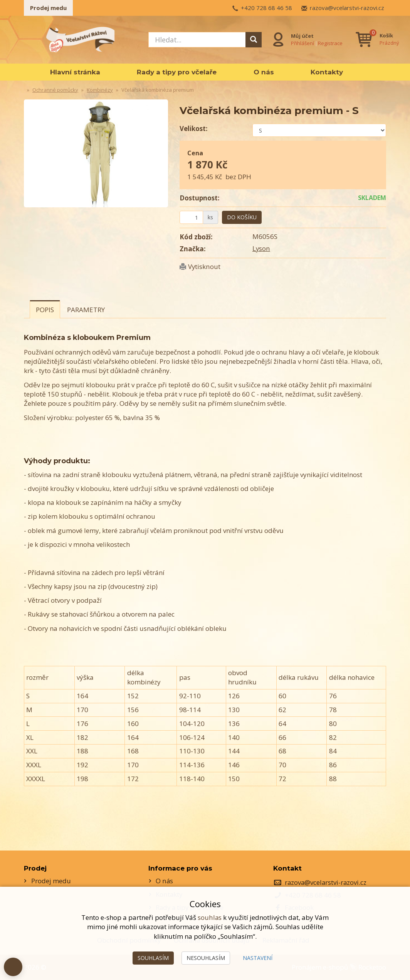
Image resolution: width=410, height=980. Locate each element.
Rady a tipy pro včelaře (177, 72)
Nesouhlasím (206, 958)
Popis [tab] (45, 310)
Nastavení (258, 958)
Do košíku (242, 217)
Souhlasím (153, 958)
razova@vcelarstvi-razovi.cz (347, 8)
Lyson (261, 248)
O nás (264, 72)
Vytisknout (204, 266)
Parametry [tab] (86, 310)
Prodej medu (48, 8)
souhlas (210, 917)
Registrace (331, 43)
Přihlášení (303, 43)
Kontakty (327, 72)
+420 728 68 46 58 (266, 8)
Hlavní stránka (75, 72)
